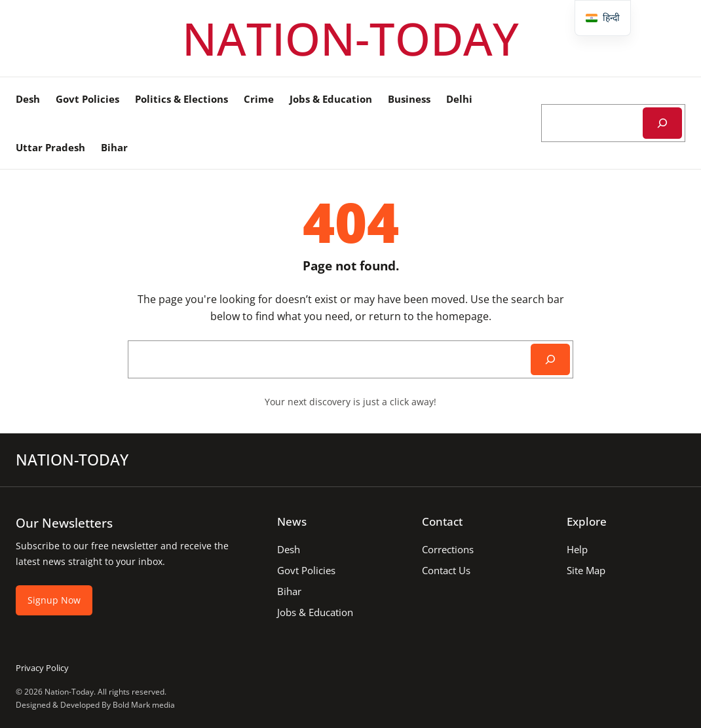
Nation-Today (69, 692)
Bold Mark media (144, 705)
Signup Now (54, 600)
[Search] (662, 123)
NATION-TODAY (350, 38)
